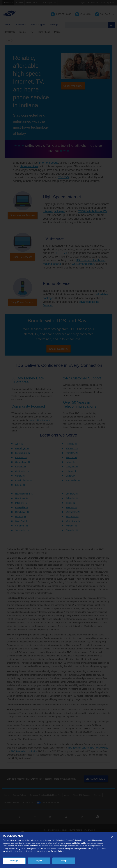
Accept (64, 861)
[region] (58, 850)
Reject (39, 861)
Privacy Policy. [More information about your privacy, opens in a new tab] (57, 851)
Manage (14, 861)
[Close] (112, 837)
